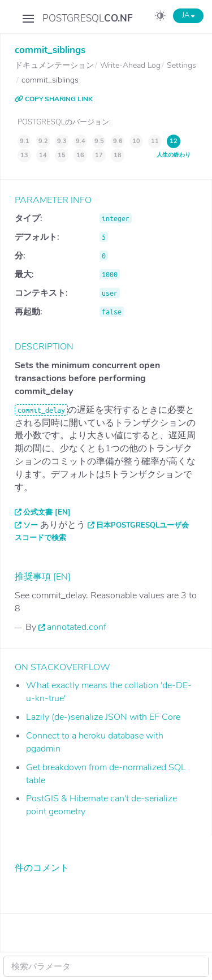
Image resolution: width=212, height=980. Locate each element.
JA (188, 15)
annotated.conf (77, 627)
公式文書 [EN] (47, 512)
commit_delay (41, 410)
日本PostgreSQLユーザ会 (142, 525)
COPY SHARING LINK (54, 99)
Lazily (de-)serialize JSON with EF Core (103, 717)
